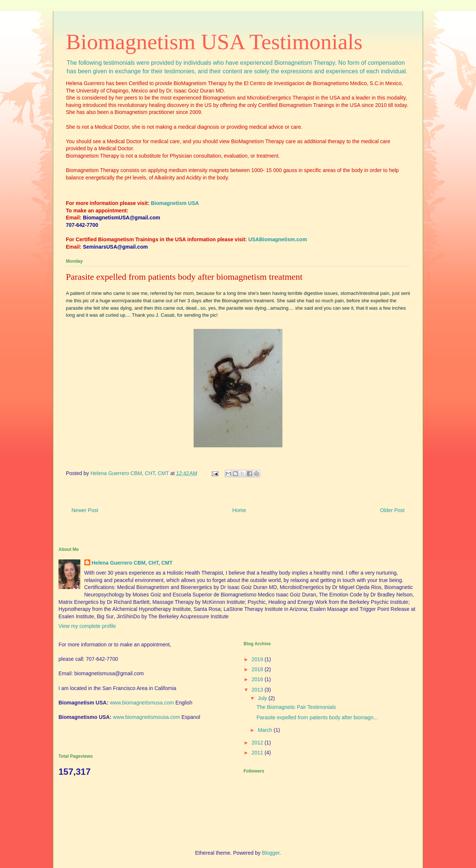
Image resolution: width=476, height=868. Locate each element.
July (263, 698)
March (266, 730)
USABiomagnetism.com (278, 239)
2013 (258, 690)
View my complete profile (87, 626)
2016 (258, 679)
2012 (258, 743)
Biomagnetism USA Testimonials (214, 42)
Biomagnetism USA (175, 203)
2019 (258, 659)
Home (239, 510)
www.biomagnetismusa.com (142, 703)
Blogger (271, 853)
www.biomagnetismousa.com (146, 717)
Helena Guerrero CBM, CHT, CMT (132, 563)
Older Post (392, 510)
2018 (258, 669)
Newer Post (85, 510)
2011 (258, 753)
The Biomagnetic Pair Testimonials (296, 707)
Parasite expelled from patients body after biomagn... (317, 717)
